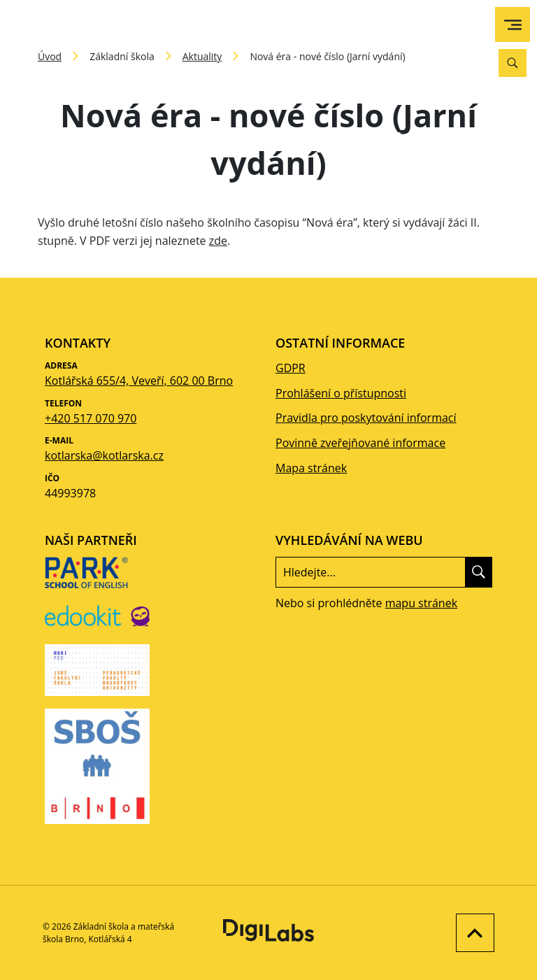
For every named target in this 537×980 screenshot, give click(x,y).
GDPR (291, 368)
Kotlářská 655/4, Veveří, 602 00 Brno (139, 381)
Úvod (50, 56)
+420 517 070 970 (91, 418)
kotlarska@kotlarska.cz (104, 455)
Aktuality (202, 56)
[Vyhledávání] (513, 63)
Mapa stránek (311, 468)
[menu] (513, 25)
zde (218, 241)
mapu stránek (421, 603)
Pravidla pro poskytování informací (366, 418)
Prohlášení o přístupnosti (341, 393)
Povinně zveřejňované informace (360, 443)
